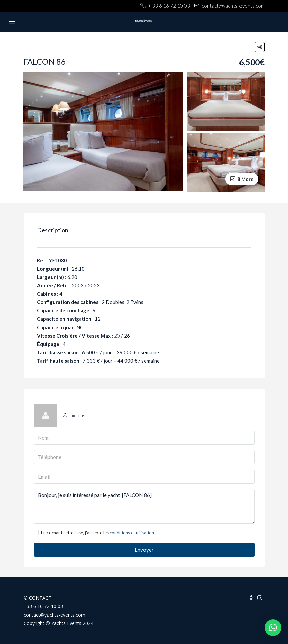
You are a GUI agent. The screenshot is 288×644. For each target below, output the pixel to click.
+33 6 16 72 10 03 (43, 606)
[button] (273, 628)
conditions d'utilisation (132, 533)
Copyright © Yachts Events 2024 (59, 623)
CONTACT (40, 598)
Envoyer (144, 550)
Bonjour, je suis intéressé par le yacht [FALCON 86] (144, 506)
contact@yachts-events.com (55, 615)
